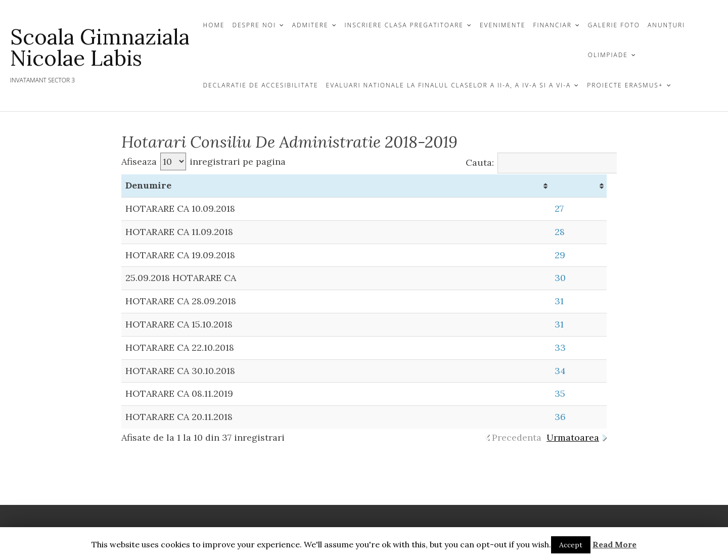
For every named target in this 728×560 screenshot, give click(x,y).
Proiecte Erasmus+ (625, 85)
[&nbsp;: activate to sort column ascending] (579, 186)
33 (560, 347)
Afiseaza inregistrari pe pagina (203, 161)
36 (560, 417)
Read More (615, 544)
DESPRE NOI (254, 25)
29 (560, 255)
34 (560, 371)
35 (560, 393)
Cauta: (552, 162)
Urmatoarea (573, 437)
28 (560, 232)
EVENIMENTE (503, 25)
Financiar (552, 25)
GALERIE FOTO (614, 25)
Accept (571, 545)
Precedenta (517, 437)
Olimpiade (608, 55)
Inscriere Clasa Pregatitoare (404, 25)
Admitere (310, 25)
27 (559, 208)
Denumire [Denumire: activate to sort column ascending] (148, 185)
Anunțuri (666, 25)
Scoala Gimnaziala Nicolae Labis (100, 48)
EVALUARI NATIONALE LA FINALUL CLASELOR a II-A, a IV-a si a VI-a (449, 85)
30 (560, 278)
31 (559, 301)
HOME (214, 25)
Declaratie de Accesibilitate (261, 85)
